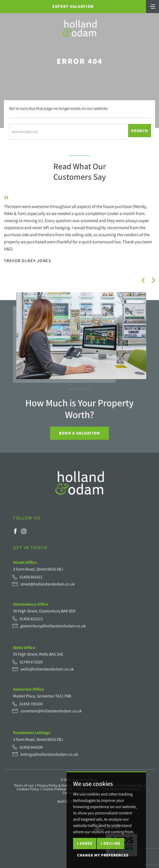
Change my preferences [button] (103, 855)
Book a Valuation (79, 433)
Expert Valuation (73, 6)
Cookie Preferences (57, 789)
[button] (143, 280)
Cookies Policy (28, 789)
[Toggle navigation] (152, 6)
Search (140, 131)
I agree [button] (85, 843)
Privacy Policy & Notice (54, 785)
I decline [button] (111, 843)
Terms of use (24, 785)
